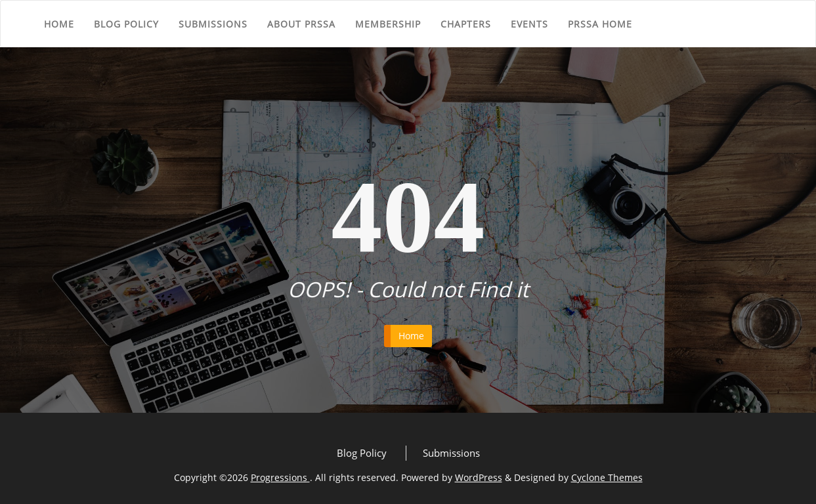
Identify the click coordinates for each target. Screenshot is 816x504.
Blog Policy (126, 24)
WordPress (479, 477)
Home (59, 24)
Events (529, 24)
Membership (388, 24)
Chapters (466, 24)
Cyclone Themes (607, 477)
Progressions (280, 477)
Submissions (213, 24)
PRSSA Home (600, 24)
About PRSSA (301, 24)
